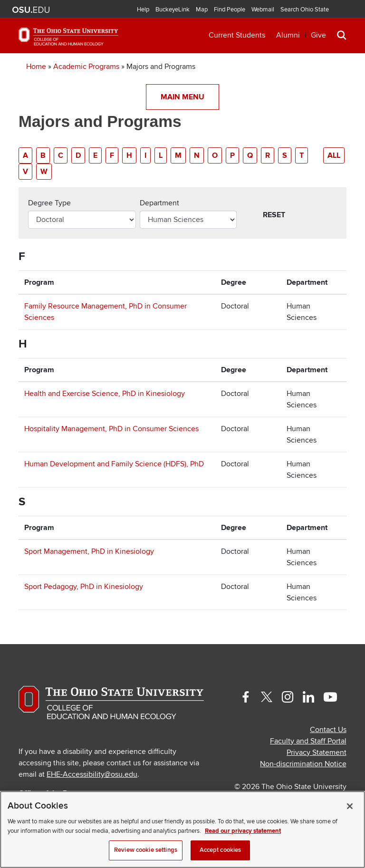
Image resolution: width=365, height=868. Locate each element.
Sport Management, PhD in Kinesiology (89, 551)
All (334, 155)
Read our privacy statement (243, 831)
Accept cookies (221, 850)
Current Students (237, 35)
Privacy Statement (317, 752)
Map (202, 10)
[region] (182, 829)
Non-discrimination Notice (303, 764)
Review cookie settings (146, 850)
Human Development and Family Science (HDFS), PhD (114, 464)
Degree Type (49, 203)
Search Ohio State (305, 10)
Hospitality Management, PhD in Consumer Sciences (111, 429)
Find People (230, 10)
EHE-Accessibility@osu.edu (92, 774)
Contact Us (328, 730)
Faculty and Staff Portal (308, 741)
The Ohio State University (31, 10)
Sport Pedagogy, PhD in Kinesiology (84, 587)
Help (143, 10)
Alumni (288, 35)
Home (36, 67)
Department (159, 203)
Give (318, 35)
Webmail (263, 10)
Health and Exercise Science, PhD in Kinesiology (105, 394)
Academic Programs (86, 67)
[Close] (350, 806)
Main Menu (182, 97)
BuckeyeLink (173, 10)
